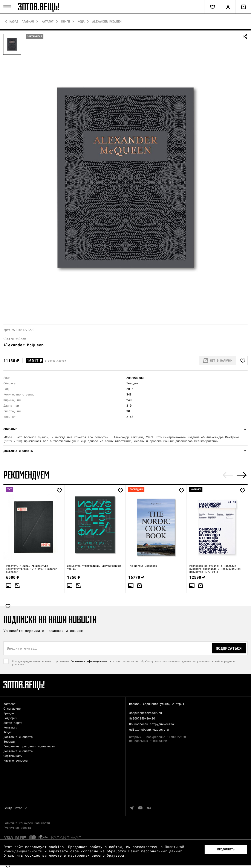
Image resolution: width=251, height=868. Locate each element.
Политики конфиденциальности (91, 661)
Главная (28, 21)
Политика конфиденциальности (27, 823)
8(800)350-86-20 (142, 718)
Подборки (10, 718)
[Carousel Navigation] (235, 475)
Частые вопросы (15, 760)
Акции (8, 732)
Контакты (10, 727)
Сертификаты (13, 756)
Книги (66, 21)
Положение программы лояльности (29, 746)
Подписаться (229, 648)
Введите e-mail (22, 648)
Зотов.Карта (13, 723)
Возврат (9, 742)
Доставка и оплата (18, 737)
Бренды (9, 713)
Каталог (47, 21)
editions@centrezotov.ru (149, 729)
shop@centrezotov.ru (145, 713)
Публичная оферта (17, 828)
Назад (14, 21)
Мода (81, 21)
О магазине (12, 708)
